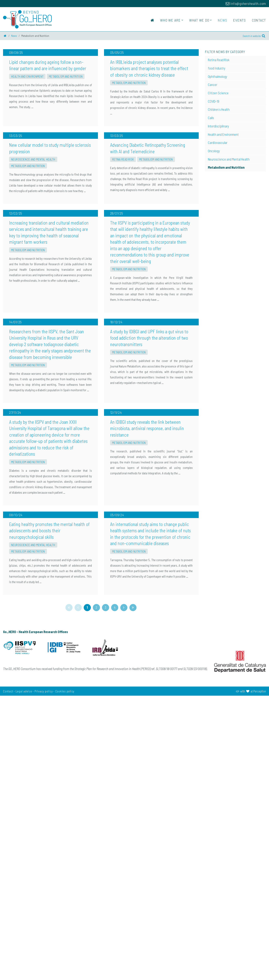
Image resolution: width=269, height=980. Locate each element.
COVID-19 (214, 101)
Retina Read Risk (123, 254)
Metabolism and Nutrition (66, 124)
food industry (217, 68)
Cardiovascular (218, 142)
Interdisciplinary (218, 126)
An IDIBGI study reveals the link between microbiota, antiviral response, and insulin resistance (147, 665)
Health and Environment (27, 124)
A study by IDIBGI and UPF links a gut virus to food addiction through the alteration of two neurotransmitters (149, 527)
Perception (260, 976)
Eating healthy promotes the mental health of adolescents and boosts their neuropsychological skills (49, 815)
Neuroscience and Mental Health (33, 254)
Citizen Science (218, 93)
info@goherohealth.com (246, 3)
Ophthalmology (217, 76)
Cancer (213, 85)
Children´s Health (219, 109)
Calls (211, 118)
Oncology (214, 151)
